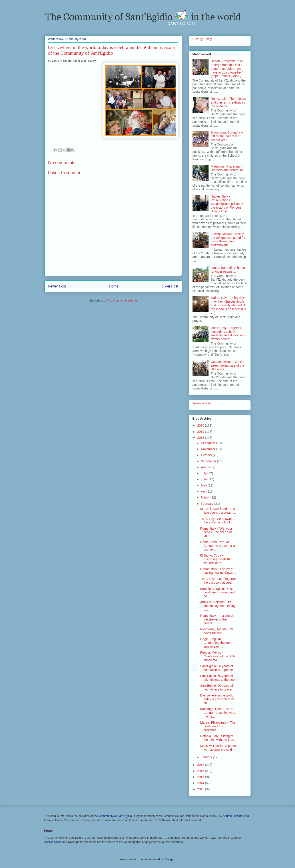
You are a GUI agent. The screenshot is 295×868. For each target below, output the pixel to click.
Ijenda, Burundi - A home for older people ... (228, 270)
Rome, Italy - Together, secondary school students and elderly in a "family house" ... (228, 333)
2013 (201, 789)
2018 (201, 438)
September (209, 461)
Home (114, 286)
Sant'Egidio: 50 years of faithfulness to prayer (216, 687)
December (209, 443)
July (204, 473)
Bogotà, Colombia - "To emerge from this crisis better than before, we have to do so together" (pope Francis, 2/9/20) (227, 69)
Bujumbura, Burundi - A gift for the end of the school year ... (227, 136)
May (204, 485)
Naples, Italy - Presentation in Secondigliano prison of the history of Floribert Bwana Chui (227, 204)
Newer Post (57, 286)
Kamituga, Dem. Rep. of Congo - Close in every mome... (218, 713)
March (206, 497)
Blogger (169, 859)
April (205, 491)
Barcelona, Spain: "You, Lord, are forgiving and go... (217, 593)
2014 (201, 783)
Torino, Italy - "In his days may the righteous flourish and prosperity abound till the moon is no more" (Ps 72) (229, 305)
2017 (201, 765)
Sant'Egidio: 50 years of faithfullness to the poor (218, 678)
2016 (201, 771)
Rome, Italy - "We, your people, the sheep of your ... (216, 532)
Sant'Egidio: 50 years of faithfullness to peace (216, 668)
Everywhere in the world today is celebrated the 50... (217, 699)
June (205, 479)
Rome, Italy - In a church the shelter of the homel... (217, 619)
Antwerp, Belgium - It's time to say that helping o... (218, 606)
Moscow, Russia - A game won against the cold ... (218, 748)
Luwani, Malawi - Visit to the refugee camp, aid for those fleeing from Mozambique (228, 239)
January (207, 757)
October (207, 455)
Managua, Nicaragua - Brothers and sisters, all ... (229, 168)
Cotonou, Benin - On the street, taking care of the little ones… (228, 365)
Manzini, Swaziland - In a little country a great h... (218, 511)
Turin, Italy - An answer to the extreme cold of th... (218, 521)
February (208, 504)
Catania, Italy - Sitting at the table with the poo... (218, 738)
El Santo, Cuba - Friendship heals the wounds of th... (216, 559)
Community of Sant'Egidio (115, 816)
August (206, 467)
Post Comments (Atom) (122, 300)
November (209, 449)
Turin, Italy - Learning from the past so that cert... (218, 581)
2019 (201, 432)
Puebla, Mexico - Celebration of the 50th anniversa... (218, 656)
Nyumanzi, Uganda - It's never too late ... (217, 631)
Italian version (202, 403)
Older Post (170, 286)
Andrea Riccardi (233, 816)
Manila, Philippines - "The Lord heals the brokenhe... (218, 726)
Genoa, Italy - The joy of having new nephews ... (218, 571)
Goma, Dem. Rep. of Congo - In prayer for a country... (217, 546)
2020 (201, 425)
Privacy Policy (202, 39)
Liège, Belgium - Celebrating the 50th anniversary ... (216, 643)
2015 (201, 777)
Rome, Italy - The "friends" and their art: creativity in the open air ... (229, 102)
